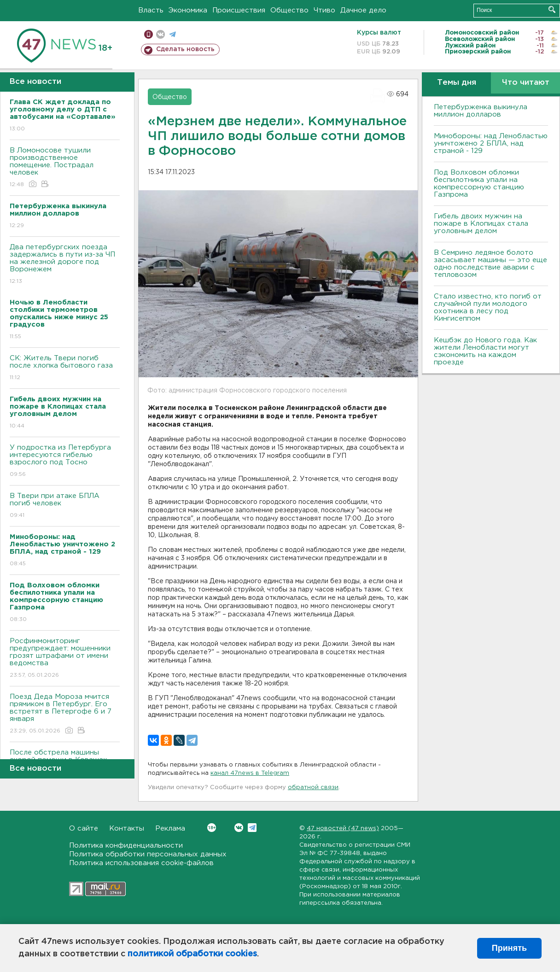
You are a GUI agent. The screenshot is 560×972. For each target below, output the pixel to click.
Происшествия (239, 10)
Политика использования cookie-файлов (141, 863)
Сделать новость (185, 49)
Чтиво (324, 10)
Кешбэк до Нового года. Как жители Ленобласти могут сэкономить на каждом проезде (485, 351)
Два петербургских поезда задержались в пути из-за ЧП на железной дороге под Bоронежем (65, 265)
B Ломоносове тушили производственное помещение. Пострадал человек (65, 168)
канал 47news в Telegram (250, 773)
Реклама (170, 829)
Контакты (127, 829)
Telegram (252, 828)
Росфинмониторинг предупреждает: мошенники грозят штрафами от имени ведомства (65, 659)
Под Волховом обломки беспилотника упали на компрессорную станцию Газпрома (479, 184)
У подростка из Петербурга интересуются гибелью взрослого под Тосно (65, 461)
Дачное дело (363, 10)
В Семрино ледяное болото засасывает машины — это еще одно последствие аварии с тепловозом (490, 264)
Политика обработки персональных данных (148, 854)
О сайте (84, 829)
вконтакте (160, 34)
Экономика (188, 10)
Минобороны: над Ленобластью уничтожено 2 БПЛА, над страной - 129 (491, 143)
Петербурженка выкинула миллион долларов (481, 111)
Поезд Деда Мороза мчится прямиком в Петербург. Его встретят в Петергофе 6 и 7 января (65, 714)
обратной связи (313, 788)
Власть (151, 10)
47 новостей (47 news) (343, 829)
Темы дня (457, 83)
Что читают (526, 83)
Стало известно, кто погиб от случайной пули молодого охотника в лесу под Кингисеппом (488, 307)
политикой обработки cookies (192, 954)
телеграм (172, 34)
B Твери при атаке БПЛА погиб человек (65, 506)
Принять (509, 948)
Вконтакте (212, 828)
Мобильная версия (149, 34)
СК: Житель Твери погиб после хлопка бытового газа (65, 368)
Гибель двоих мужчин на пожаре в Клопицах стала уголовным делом (481, 224)
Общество (289, 10)
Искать (552, 9)
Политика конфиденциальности (126, 846)
